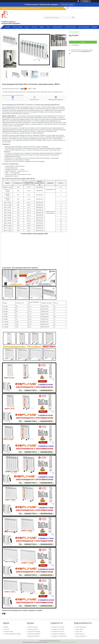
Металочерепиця (33, 627)
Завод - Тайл (79, 632)
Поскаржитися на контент (55, 642)
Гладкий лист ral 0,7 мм (58, 632)
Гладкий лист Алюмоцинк (58, 634)
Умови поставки (9, 632)
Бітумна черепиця (33, 629)
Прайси (42, 27)
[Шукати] (73, 18)
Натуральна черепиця (34, 632)
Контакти (34, 27)
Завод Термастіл (80, 634)
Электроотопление (70, 27)
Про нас (27, 27)
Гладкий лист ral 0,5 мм (58, 629)
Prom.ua (58, 641)
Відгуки (6, 627)
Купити (83, 42)
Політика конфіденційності (70, 642)
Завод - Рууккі (79, 629)
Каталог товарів (17, 27)
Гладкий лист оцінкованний (59, 636)
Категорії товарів (67, 4)
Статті (48, 27)
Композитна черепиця (34, 634)
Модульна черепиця (34, 636)
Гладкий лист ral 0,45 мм (58, 627)
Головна (8, 27)
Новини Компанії (57, 27)
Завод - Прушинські (81, 627)
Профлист (95, 27)
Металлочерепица (84, 27)
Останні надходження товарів (12, 634)
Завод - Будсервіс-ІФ (81, 636)
